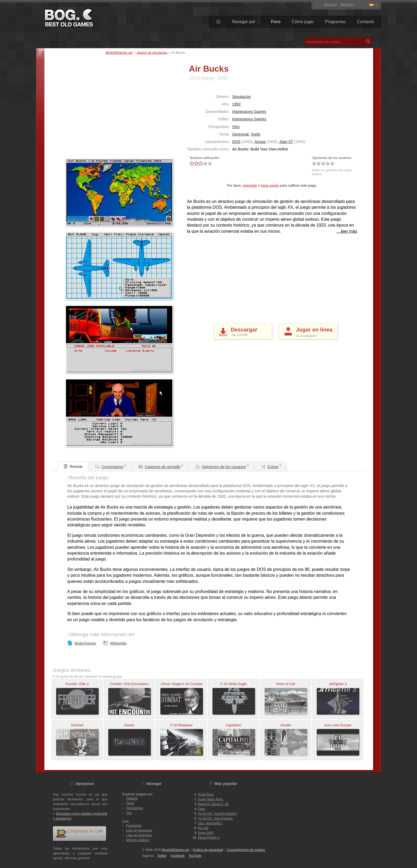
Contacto (365, 22)
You (195, 856)
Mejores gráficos (138, 840)
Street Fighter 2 (209, 838)
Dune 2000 (206, 833)
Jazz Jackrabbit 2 (210, 823)
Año (129, 813)
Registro (348, 5)
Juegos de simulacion (152, 53)
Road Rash (206, 795)
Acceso (331, 5)
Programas (335, 22)
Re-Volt (203, 828)
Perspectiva (134, 808)
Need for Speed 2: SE (213, 804)
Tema (130, 803)
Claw (201, 809)
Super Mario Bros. (211, 799)
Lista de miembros (139, 835)
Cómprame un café (79, 833)
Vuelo (256, 134)
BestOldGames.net (119, 53)
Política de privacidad (208, 850)
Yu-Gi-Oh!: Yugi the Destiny (217, 814)
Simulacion (241, 97)
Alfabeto (132, 799)
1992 (236, 104)
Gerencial (240, 134)
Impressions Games (249, 112)
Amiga (260, 142)
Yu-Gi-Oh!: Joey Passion (215, 818)
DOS (236, 142)
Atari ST (286, 142)
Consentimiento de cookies (246, 850)
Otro (236, 127)
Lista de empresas (139, 830)
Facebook (178, 856)
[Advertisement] (98, 122)
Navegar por (246, 22)
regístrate (250, 185)
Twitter (162, 856)
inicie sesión (270, 185)
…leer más (347, 231)
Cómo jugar (303, 22)
